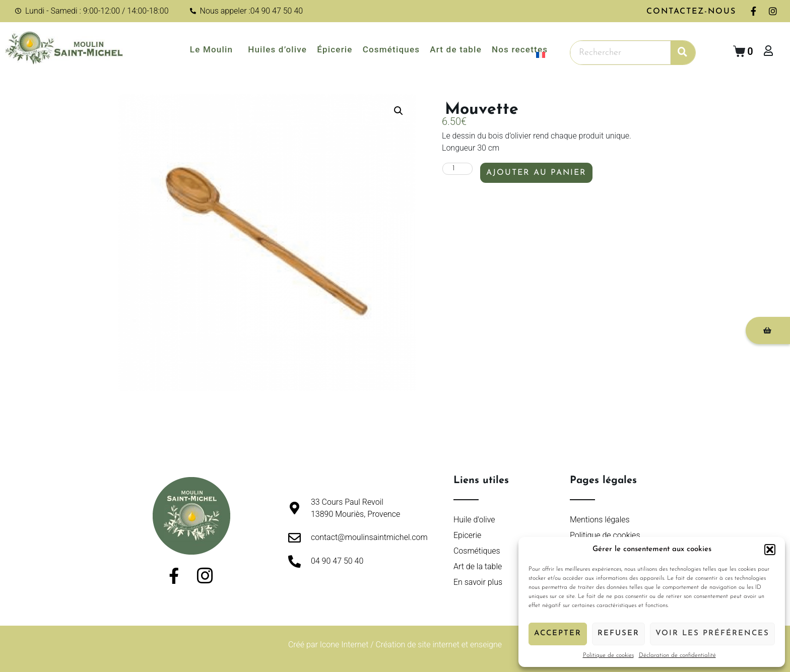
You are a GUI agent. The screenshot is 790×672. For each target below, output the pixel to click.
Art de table (456, 49)
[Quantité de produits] (457, 169)
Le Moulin (214, 49)
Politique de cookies (608, 655)
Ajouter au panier (536, 173)
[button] (770, 550)
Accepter (558, 633)
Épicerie (335, 49)
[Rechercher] (683, 53)
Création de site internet (417, 645)
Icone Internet (344, 645)
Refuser (618, 633)
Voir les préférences (712, 633)
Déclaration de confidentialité (677, 655)
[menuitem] (544, 55)
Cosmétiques (391, 49)
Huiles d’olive (277, 49)
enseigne (486, 645)
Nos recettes (520, 49)
